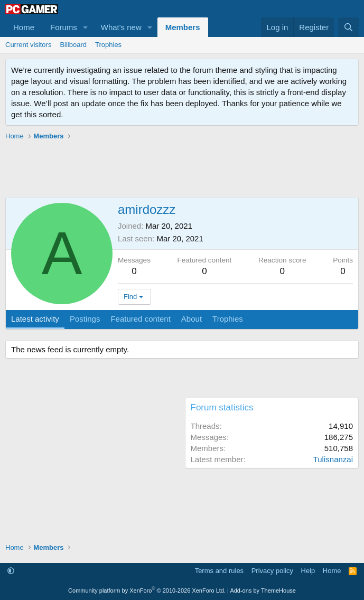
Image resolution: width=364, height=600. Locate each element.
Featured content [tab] (140, 319)
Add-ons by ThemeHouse (263, 590)
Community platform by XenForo (147, 590)
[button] (86, 27)
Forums (64, 27)
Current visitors (28, 45)
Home (24, 27)
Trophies (108, 45)
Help (308, 571)
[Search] (348, 27)
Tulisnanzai (333, 459)
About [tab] (192, 319)
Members (183, 27)
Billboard (73, 45)
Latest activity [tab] (35, 319)
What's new (121, 27)
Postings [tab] (85, 319)
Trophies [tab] (228, 319)
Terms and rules (219, 571)
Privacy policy (272, 571)
